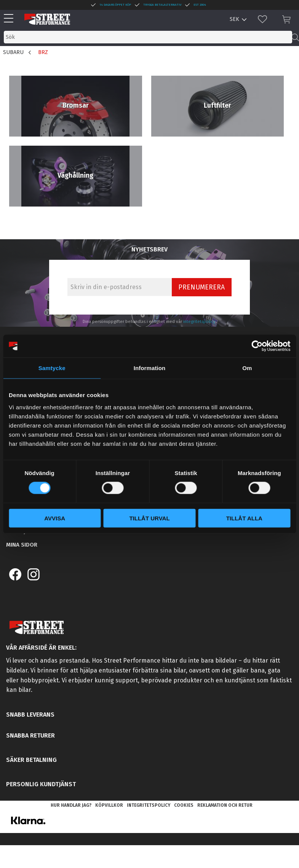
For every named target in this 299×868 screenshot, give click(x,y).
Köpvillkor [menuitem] (109, 805)
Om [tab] (247, 368)
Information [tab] (150, 368)
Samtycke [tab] (52, 368)
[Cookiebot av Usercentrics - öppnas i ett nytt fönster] (257, 346)
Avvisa (55, 518)
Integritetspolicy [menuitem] (149, 805)
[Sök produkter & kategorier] (148, 37)
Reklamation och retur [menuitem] (225, 805)
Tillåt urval (149, 518)
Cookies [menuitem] (184, 805)
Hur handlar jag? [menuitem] (71, 805)
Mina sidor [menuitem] (22, 545)
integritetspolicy (199, 322)
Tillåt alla (244, 518)
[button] (10, 19)
